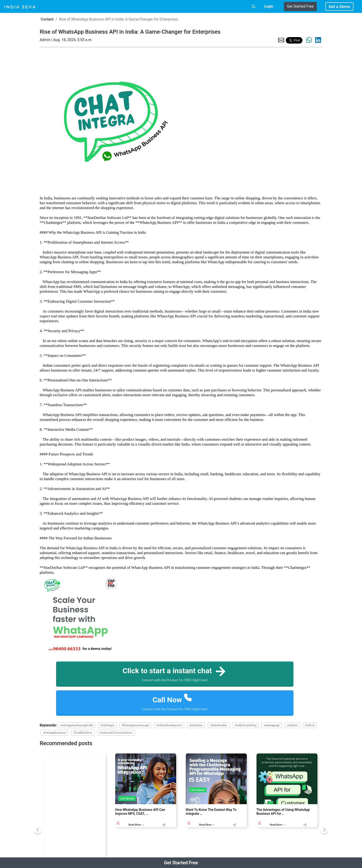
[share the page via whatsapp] (309, 40)
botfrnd (310, 725)
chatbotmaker (219, 725)
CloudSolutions (83, 733)
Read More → (136, 825)
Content (47, 19)
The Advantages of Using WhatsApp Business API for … (283, 812)
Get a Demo (339, 7)
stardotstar (196, 725)
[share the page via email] (281, 40)
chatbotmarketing (246, 725)
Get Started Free (300, 6)
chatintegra (107, 725)
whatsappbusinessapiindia (77, 725)
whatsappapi (272, 725)
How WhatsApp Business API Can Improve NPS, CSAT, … (140, 812)
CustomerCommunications (116, 733)
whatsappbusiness (54, 733)
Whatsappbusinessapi (135, 725)
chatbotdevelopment (169, 725)
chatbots (292, 725)
